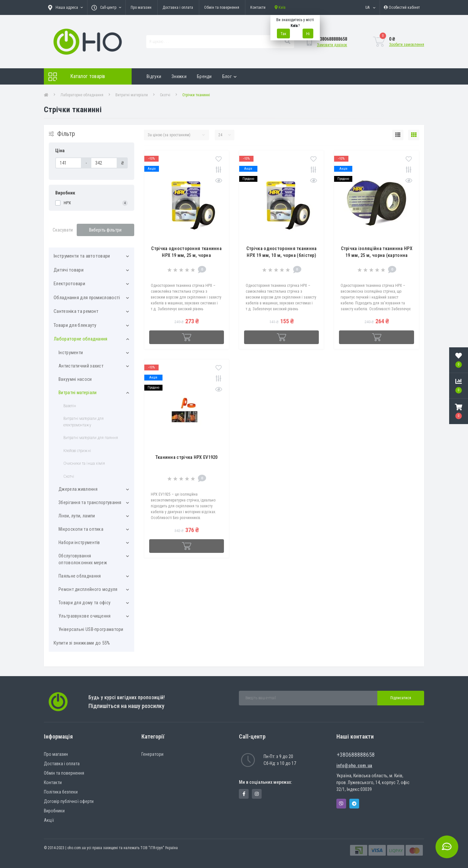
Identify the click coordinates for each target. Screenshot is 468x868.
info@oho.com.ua (354, 766)
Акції (49, 820)
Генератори (152, 754)
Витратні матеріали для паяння (91, 438)
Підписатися (401, 698)
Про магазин (141, 7)
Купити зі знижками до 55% (82, 643)
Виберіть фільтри (105, 230)
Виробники (54, 811)
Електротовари (69, 284)
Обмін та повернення (222, 7)
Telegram (354, 804)
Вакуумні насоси (75, 379)
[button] (459, 411)
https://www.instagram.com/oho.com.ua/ (257, 794)
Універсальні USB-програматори (91, 629)
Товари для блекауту (75, 325)
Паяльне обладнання (80, 576)
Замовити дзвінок (332, 45)
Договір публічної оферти (69, 801)
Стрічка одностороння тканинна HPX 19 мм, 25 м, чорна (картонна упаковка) (186, 255)
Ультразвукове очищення (85, 616)
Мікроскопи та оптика (81, 529)
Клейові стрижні (77, 451)
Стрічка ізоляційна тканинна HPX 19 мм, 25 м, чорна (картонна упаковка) (377, 255)
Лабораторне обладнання (82, 95)
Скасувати (63, 230)
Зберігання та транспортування (90, 502)
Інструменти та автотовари (82, 256)
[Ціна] (68, 163)
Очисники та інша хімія (84, 463)
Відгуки (154, 76)
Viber (341, 804)
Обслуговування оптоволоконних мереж (83, 559)
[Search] (287, 42)
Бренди (204, 76)
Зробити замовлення (407, 45)
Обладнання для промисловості (87, 298)
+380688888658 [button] (356, 755)
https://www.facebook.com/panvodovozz (244, 794)
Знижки (179, 76)
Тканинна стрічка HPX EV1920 (187, 457)
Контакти (258, 7)
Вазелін (70, 406)
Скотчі (165, 95)
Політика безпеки (61, 792)
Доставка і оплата (178, 7)
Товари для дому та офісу (84, 603)
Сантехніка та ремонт (76, 311)
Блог (230, 76)
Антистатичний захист (81, 366)
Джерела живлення (78, 489)
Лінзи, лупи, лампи (77, 516)
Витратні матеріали (132, 95)
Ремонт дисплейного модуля (88, 589)
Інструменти (71, 353)
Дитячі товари (69, 270)
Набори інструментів (79, 542)
